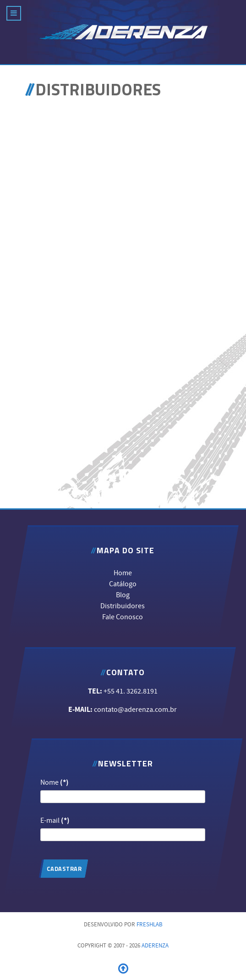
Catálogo (123, 584)
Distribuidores (123, 606)
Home (123, 573)
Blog (123, 595)
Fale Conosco (123, 617)
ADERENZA (155, 946)
